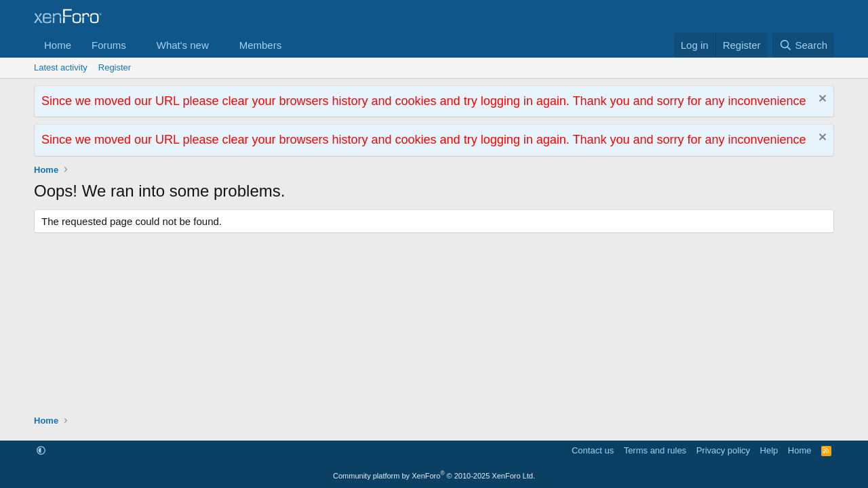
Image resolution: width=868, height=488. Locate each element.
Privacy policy (723, 450)
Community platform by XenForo (434, 476)
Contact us (593, 450)
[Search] (803, 45)
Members (261, 45)
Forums (109, 45)
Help (769, 450)
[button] (137, 45)
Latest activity (61, 67)
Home (58, 45)
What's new (183, 45)
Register (115, 67)
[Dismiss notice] (821, 100)
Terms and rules (655, 450)
